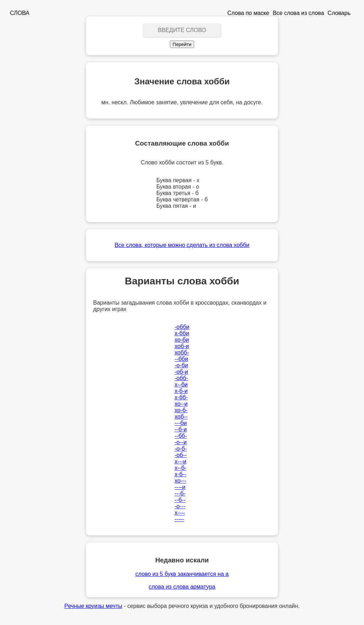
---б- (180, 493)
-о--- (180, 506)
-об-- (181, 455)
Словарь (339, 13)
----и (180, 487)
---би (181, 423)
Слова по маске (248, 13)
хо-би (182, 340)
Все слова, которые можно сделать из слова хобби (182, 245)
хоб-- (181, 417)
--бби (181, 359)
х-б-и (181, 391)
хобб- (182, 353)
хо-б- (181, 410)
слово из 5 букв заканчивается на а (182, 574)
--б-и (181, 429)
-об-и (181, 372)
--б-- (180, 500)
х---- (180, 513)
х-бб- (181, 397)
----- (179, 519)
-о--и (181, 442)
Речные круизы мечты (93, 606)
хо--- (180, 481)
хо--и (181, 404)
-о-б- (181, 449)
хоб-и (182, 346)
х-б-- (180, 474)
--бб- (181, 436)
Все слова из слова (298, 13)
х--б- (180, 468)
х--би (181, 385)
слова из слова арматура (182, 587)
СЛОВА (20, 13)
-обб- (181, 378)
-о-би (181, 365)
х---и (180, 461)
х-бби (182, 333)
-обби (182, 327)
